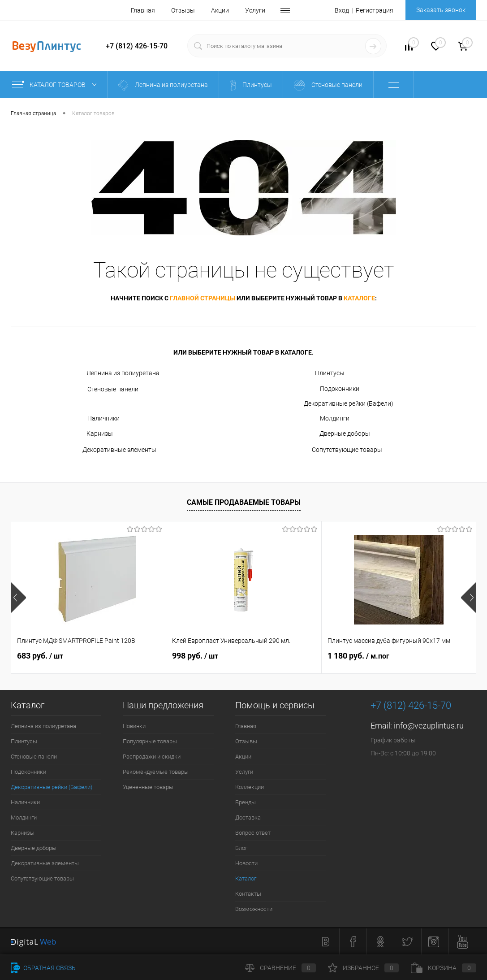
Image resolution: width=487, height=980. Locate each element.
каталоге (359, 298)
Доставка (248, 817)
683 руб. (40, 656)
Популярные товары (150, 741)
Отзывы (183, 10)
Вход (342, 10)
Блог (241, 848)
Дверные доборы (337, 434)
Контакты (248, 894)
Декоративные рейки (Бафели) (349, 403)
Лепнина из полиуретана (115, 373)
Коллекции (250, 787)
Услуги (255, 10)
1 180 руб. (358, 656)
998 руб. (195, 656)
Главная (143, 10)
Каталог (246, 878)
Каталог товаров (56, 85)
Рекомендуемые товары (156, 772)
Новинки (134, 726)
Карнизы (92, 434)
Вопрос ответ (253, 833)
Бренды (246, 802)
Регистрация (375, 10)
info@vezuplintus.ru (429, 726)
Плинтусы (324, 373)
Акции (220, 10)
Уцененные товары (148, 787)
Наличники (95, 418)
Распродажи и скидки (152, 757)
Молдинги (327, 418)
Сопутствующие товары (343, 450)
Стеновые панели (105, 390)
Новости (246, 863)
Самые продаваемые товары (244, 502)
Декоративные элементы (114, 450)
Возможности (254, 909)
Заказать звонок (441, 10)
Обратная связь (43, 968)
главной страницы (203, 298)
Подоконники (332, 389)
